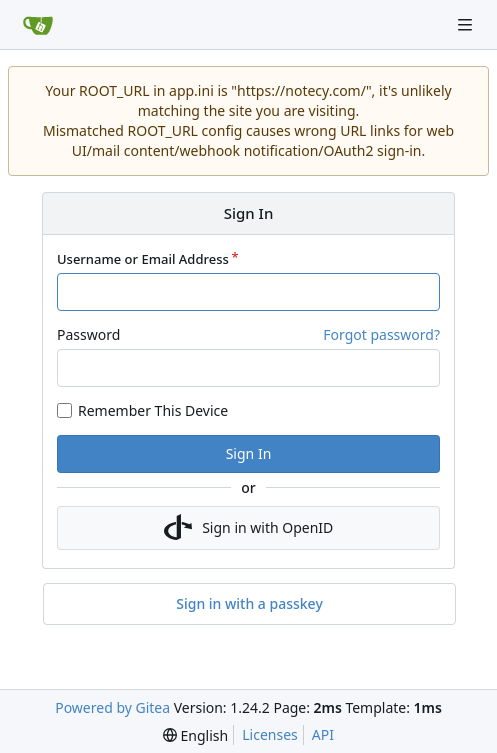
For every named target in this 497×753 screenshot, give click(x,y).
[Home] (38, 25)
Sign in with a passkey (249, 604)
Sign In (249, 453)
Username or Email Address (143, 259)
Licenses (270, 734)
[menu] (195, 735)
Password (88, 334)
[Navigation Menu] (467, 24)
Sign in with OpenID (249, 528)
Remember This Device (153, 410)
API (323, 734)
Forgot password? (381, 334)
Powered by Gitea (112, 707)
